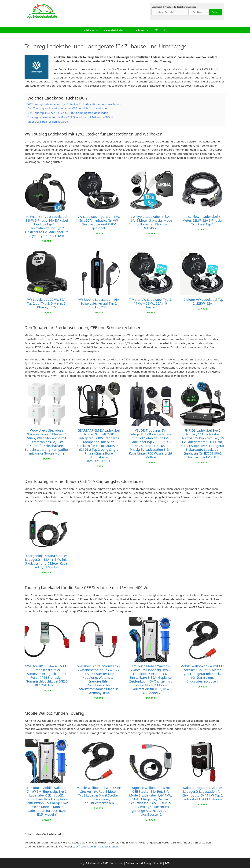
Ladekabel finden (117, 30)
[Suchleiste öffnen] (166, 30)
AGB (167, 863)
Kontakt (158, 863)
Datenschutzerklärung (138, 863)
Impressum (117, 863)
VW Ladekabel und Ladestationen (97, 846)
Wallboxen (143, 30)
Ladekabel (92, 30)
